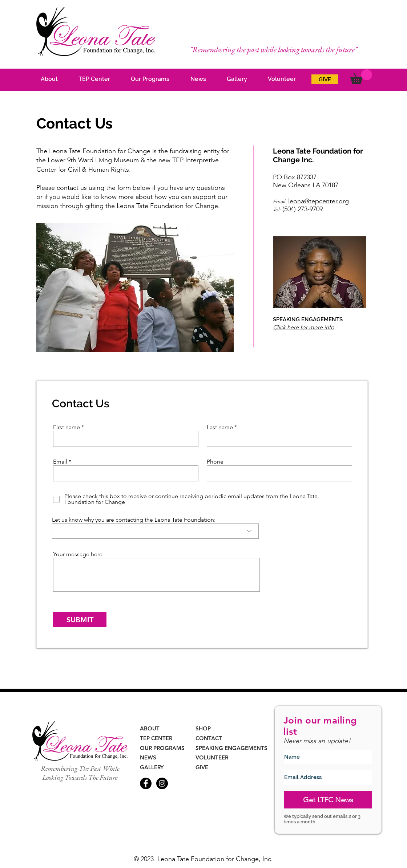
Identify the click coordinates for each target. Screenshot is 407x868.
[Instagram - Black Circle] (162, 783)
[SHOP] (205, 728)
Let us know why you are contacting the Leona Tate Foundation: (134, 520)
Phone (215, 462)
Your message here (78, 554)
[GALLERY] (153, 767)
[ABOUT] (151, 728)
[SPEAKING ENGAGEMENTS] (233, 748)
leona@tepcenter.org (319, 201)
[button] (361, 77)
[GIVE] (325, 79)
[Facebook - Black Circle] (146, 783)
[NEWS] (151, 757)
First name (67, 427)
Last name (220, 427)
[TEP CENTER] (157, 738)
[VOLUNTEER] (212, 757)
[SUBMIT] (80, 620)
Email (60, 462)
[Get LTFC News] (328, 800)
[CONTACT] (210, 738)
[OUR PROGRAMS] (163, 748)
